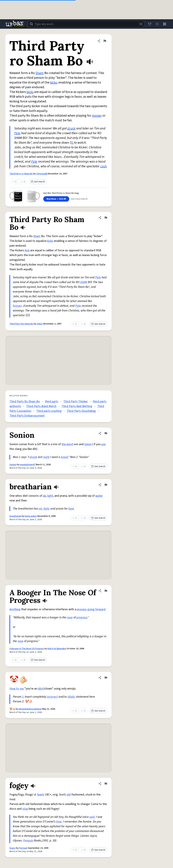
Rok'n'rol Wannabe (57, 649)
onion (88, 444)
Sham (40, 73)
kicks (53, 82)
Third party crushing (49, 411)
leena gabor (31, 516)
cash (103, 166)
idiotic (71, 697)
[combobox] (86, 24)
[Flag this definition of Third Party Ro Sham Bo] (106, 218)
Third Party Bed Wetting (77, 406)
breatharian (15, 516)
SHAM (84, 282)
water (99, 496)
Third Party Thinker (76, 401)
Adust (40, 324)
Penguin (28, 841)
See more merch (79, 199)
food (71, 509)
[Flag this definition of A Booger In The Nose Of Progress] (106, 591)
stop (25, 809)
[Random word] (141, 24)
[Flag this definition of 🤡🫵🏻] (106, 678)
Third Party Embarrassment (27, 416)
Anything (15, 609)
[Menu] (165, 24)
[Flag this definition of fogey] (106, 784)
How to (14, 689)
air (44, 496)
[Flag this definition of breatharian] (106, 485)
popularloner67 (28, 465)
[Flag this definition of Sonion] (106, 433)
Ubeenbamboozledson (30, 709)
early (41, 795)
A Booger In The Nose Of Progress (27, 649)
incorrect (52, 697)
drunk (71, 128)
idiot (41, 689)
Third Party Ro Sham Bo (21, 324)
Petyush (23, 848)
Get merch (38, 182)
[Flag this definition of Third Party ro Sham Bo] (105, 41)
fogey (13, 848)
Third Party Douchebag (81, 411)
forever (17, 306)
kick (27, 250)
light (50, 496)
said (92, 817)
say (22, 689)
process (82, 609)
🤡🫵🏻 (12, 709)
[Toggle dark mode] (157, 24)
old (69, 795)
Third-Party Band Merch (41, 406)
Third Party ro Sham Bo (21, 174)
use (103, 444)
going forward (96, 609)
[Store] (150, 24)
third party (52, 401)
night (46, 457)
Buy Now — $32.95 (56, 199)
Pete (17, 133)
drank (33, 457)
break (65, 457)
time (59, 822)
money (97, 116)
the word (67, 444)
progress (82, 617)
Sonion (13, 465)
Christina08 (42, 174)
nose (70, 617)
